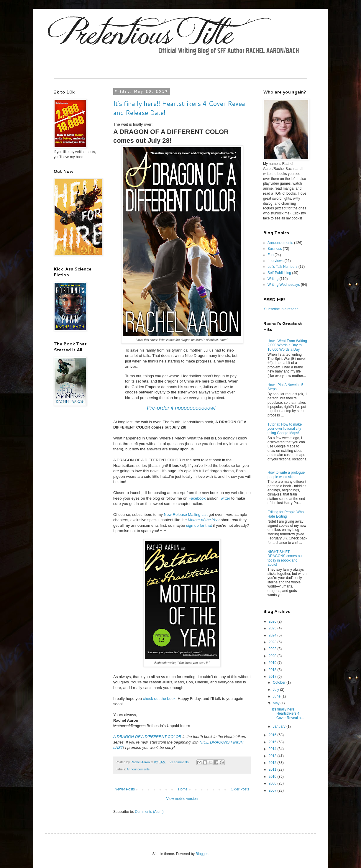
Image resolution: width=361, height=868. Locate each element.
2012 (273, 763)
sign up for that (199, 525)
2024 (273, 635)
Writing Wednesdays (284, 285)
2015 (273, 742)
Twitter (225, 498)
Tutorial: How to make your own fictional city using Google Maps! (285, 429)
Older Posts (240, 789)
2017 (273, 677)
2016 (273, 735)
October (280, 682)
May (277, 703)
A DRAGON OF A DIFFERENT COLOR (147, 737)
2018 (273, 670)
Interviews (275, 261)
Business (275, 249)
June (277, 696)
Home (183, 789)
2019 (273, 663)
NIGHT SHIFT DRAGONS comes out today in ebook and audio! (285, 558)
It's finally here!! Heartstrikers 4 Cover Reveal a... (288, 714)
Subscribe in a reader (281, 309)
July (277, 690)
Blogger (202, 854)
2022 (273, 649)
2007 (273, 790)
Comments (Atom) (149, 812)
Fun (271, 255)
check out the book (159, 699)
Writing (273, 279)
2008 (273, 783)
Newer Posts (125, 789)
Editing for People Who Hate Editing (286, 514)
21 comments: (180, 762)
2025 (273, 628)
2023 (273, 642)
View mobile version (182, 799)
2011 (273, 769)
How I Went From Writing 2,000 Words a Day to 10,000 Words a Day (287, 345)
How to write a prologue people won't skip (286, 475)
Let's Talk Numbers (282, 267)
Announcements (138, 769)
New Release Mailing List (186, 515)
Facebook (197, 498)
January (280, 726)
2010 (273, 777)
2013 (273, 756)
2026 (273, 621)
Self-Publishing (279, 273)
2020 (273, 656)
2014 (273, 749)
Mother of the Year (204, 520)
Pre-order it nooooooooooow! (181, 408)
